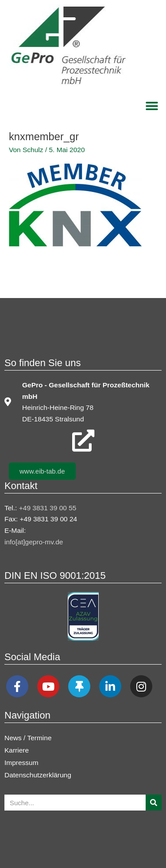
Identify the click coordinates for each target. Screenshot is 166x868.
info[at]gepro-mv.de (34, 542)
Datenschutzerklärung (38, 775)
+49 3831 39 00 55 (48, 508)
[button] (152, 106)
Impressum (21, 763)
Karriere (17, 750)
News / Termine (28, 738)
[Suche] (154, 803)
